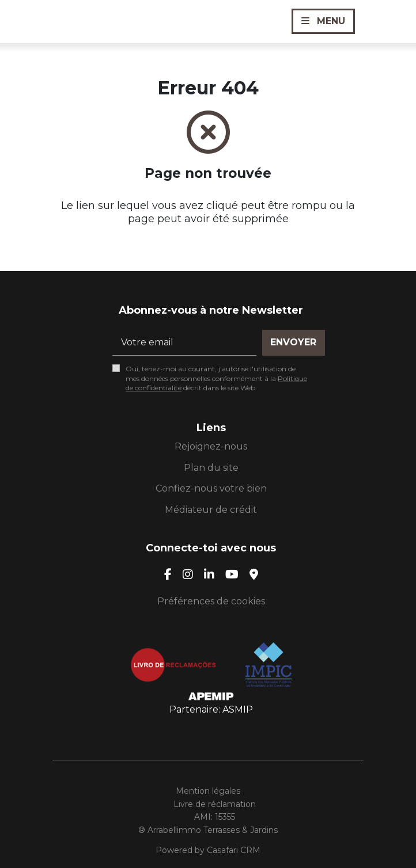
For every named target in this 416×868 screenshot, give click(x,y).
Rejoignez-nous (211, 446)
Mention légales (208, 791)
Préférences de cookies (211, 601)
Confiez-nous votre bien (211, 488)
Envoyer (293, 342)
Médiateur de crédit (211, 510)
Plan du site (211, 468)
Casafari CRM (234, 850)
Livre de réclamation (215, 804)
